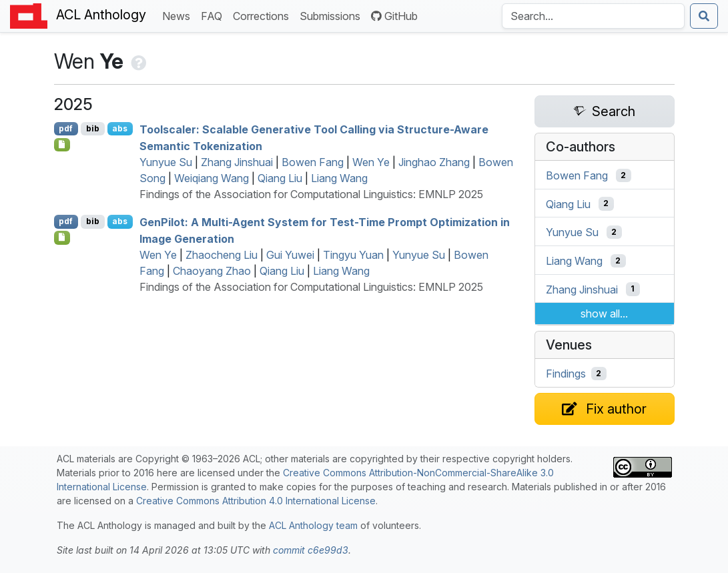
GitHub (394, 16)
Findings (566, 374)
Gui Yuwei (290, 255)
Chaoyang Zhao (212, 271)
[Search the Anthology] (593, 16)
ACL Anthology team (313, 525)
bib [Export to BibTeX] (93, 128)
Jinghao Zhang (434, 162)
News (179, 15)
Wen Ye (371, 162)
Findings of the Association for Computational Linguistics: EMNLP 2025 (311, 194)
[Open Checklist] (62, 145)
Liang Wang (339, 178)
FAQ (214, 15)
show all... (604, 314)
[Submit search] (704, 16)
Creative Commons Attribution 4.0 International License (256, 501)
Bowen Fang (313, 162)
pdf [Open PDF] (66, 128)
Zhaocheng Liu (222, 255)
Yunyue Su (166, 162)
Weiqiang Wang (212, 178)
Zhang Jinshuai (237, 162)
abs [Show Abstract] (120, 128)
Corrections (264, 15)
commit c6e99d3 (311, 550)
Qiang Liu (280, 178)
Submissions (333, 15)
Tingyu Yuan (353, 255)
